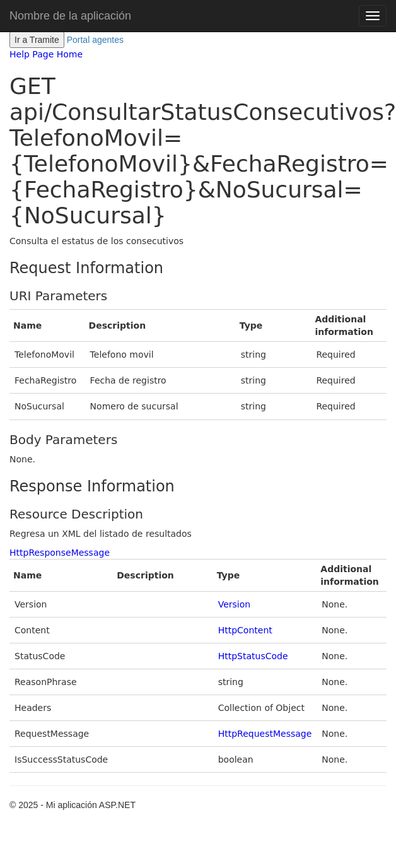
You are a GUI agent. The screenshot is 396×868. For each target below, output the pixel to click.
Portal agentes (95, 40)
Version (234, 604)
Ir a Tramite (37, 40)
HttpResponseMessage (60, 553)
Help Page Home (46, 54)
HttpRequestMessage (265, 734)
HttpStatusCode (253, 656)
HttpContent (245, 630)
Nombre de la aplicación (70, 16)
